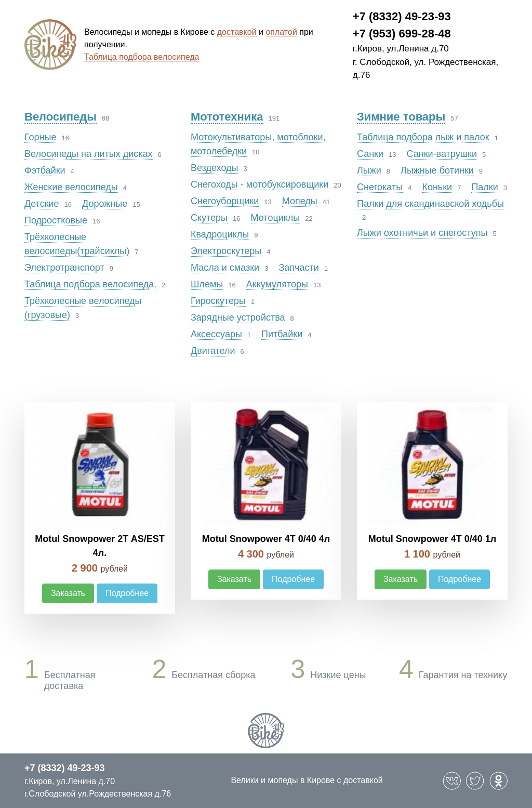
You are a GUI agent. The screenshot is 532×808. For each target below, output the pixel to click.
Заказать (68, 593)
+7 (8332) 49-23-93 (402, 16)
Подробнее (127, 593)
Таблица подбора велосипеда (142, 57)
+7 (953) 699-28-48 (402, 34)
